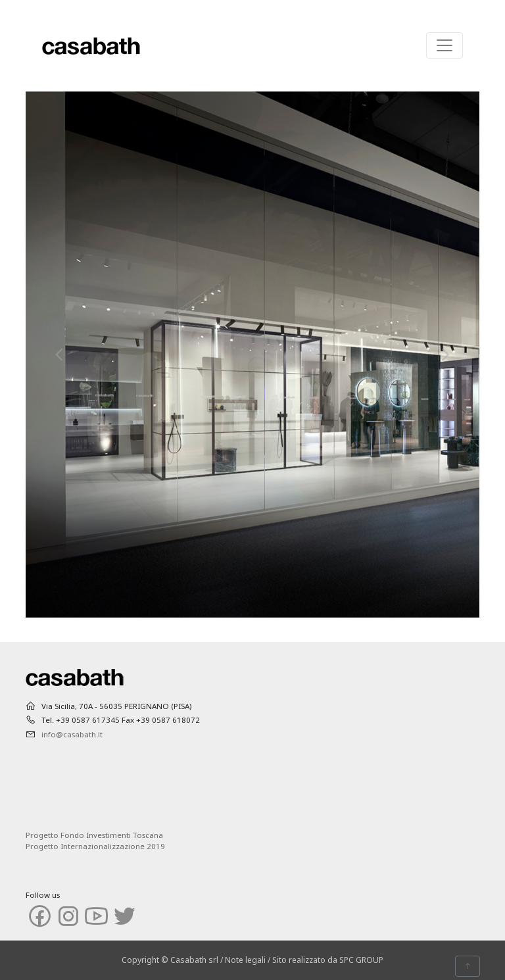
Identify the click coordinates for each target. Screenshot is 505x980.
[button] (60, 355)
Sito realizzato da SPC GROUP (328, 960)
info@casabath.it (72, 734)
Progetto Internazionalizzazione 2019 (95, 846)
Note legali (245, 960)
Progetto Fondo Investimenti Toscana (94, 835)
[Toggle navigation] (445, 45)
